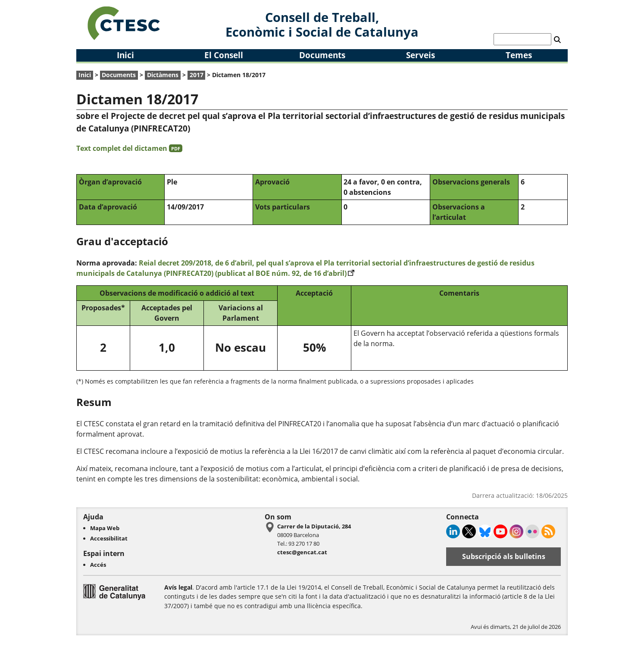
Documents (322, 55)
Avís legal (178, 587)
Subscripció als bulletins (504, 556)
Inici (125, 55)
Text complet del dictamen (129, 148)
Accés (98, 565)
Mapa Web (105, 528)
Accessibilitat (109, 538)
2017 (197, 75)
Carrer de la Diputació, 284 (314, 526)
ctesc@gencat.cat (302, 552)
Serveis (420, 55)
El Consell (224, 55)
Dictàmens (163, 75)
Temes (519, 55)
